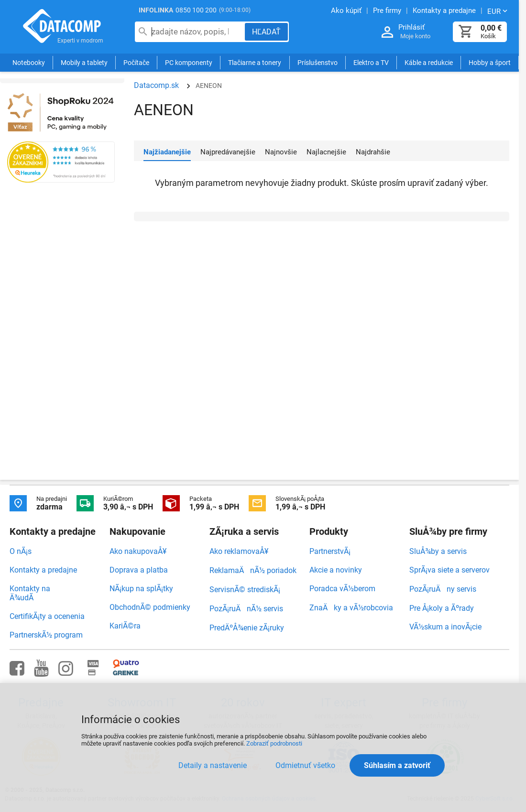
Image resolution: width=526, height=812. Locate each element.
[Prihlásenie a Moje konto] (387, 32)
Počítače (136, 63)
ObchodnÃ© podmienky (150, 607)
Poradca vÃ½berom (342, 589)
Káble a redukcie (429, 63)
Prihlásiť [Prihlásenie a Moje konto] (411, 27)
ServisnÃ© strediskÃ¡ (245, 590)
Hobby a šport (490, 63)
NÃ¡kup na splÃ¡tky (141, 589)
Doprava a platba (139, 570)
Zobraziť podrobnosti (274, 743)
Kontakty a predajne (43, 570)
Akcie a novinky (336, 570)
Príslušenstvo (318, 63)
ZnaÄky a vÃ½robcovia (351, 608)
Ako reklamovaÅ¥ (239, 551)
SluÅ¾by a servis (438, 551)
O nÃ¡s (21, 551)
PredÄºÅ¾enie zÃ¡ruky (247, 628)
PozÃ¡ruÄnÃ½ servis (246, 609)
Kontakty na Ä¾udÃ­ (30, 593)
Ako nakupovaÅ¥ (138, 551)
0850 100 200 (196, 10)
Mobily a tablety (84, 63)
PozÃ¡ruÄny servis (443, 589)
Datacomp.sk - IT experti (62, 28)
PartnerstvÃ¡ (330, 551)
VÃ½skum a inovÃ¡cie (445, 627)
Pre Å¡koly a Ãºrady (442, 608)
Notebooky (29, 63)
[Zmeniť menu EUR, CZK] (498, 11)
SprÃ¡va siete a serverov (449, 570)
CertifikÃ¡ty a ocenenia (47, 616)
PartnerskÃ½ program (46, 635)
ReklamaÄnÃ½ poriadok (253, 570)
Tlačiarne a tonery (255, 63)
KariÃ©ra (125, 626)
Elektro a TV (371, 63)
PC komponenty (189, 63)
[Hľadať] (266, 32)
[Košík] (466, 32)
